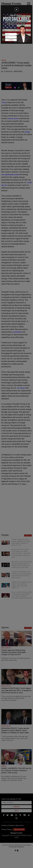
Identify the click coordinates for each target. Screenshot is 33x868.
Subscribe (11, 40)
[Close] (16, 9)
